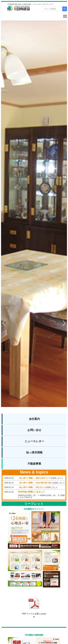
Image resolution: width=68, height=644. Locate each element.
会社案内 (34, 419)
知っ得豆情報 (34, 452)
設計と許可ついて (43, 478)
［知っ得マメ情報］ (26, 478)
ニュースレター (34, 441)
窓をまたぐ (41, 487)
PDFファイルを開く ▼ (34, 606)
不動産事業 (34, 464)
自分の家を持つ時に (44, 483)
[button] (64, 323)
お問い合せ (34, 430)
